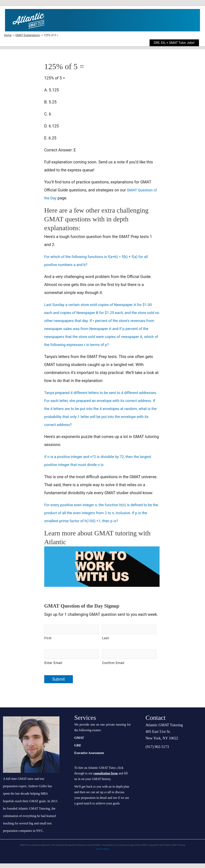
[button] (177, 43)
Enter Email (53, 667)
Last (106, 644)
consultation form (106, 778)
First (48, 644)
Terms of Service (103, 853)
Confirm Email (113, 667)
